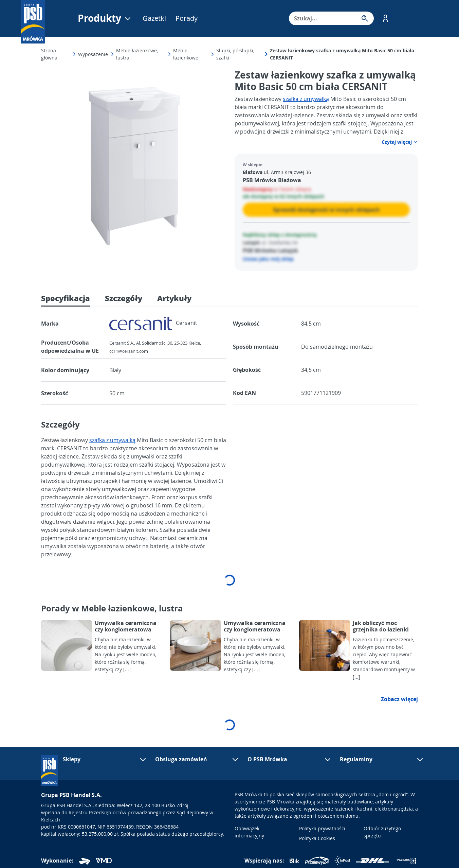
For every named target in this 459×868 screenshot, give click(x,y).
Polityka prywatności (322, 828)
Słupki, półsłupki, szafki (235, 54)
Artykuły (174, 298)
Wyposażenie (93, 54)
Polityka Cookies (317, 838)
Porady (187, 18)
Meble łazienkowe (186, 54)
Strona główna (49, 54)
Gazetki (154, 18)
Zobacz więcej (399, 699)
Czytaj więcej (400, 142)
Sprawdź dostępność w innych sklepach (326, 210)
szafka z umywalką (306, 99)
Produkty (105, 18)
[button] (385, 18)
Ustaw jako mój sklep (268, 259)
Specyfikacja (66, 298)
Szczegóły (124, 298)
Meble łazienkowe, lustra (137, 54)
